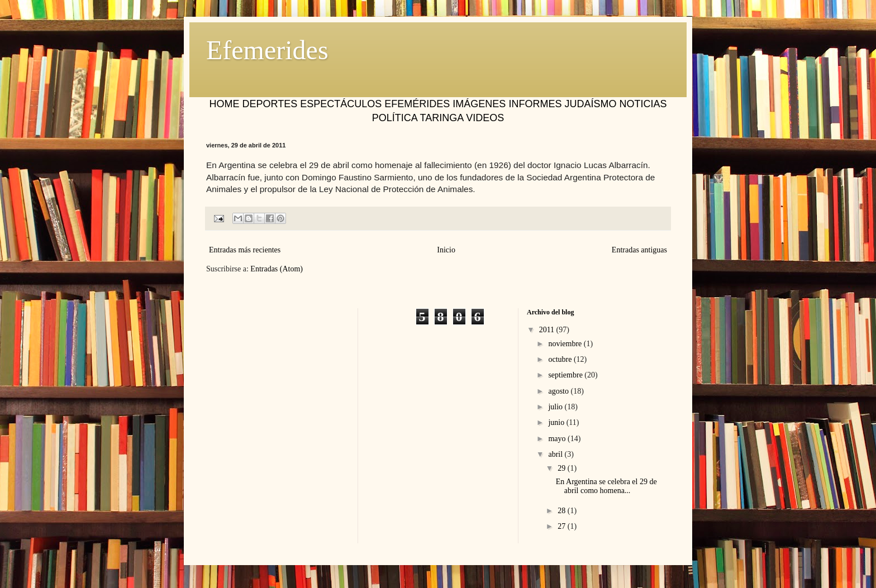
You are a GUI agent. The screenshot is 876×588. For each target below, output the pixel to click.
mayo (558, 439)
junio (557, 422)
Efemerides (267, 50)
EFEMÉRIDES (417, 104)
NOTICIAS (643, 104)
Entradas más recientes (245, 250)
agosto (559, 391)
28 (563, 511)
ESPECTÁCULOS (341, 104)
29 (563, 468)
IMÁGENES (479, 104)
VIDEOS (485, 118)
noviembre (566, 344)
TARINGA (441, 118)
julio (556, 407)
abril (556, 454)
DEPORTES (270, 104)
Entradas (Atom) (277, 269)
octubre (561, 359)
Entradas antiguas (639, 250)
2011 (548, 330)
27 (563, 526)
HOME (225, 104)
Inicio (446, 250)
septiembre (566, 375)
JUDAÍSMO (590, 104)
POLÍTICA (395, 118)
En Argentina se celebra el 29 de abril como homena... (606, 486)
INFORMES (535, 104)
